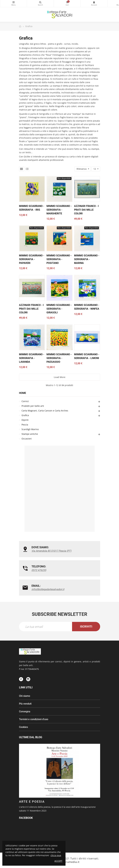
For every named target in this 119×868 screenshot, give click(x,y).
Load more (60, 377)
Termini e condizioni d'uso (34, 719)
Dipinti (25, 420)
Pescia (25, 425)
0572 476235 (39, 570)
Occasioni (27, 439)
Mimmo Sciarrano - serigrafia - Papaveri (32, 259)
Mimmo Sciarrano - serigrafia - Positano (59, 259)
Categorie (13, 2)
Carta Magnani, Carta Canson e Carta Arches (45, 411)
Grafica (25, 415)
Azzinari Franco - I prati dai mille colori (86, 210)
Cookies (23, 727)
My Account (94, 2)
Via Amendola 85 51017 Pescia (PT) (51, 551)
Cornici (25, 401)
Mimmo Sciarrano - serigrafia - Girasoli (59, 309)
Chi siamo (25, 696)
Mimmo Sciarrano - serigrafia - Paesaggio (59, 358)
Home (23, 393)
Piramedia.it (72, 862)
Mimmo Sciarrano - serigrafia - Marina (87, 259)
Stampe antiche (30, 434)
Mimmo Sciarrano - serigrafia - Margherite (59, 210)
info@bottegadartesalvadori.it (48, 589)
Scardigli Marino (30, 429)
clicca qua (56, 855)
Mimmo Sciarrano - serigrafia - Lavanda (32, 358)
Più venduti (25, 704)
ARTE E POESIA (32, 802)
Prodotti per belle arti (33, 406)
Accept (58, 861)
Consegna (25, 711)
